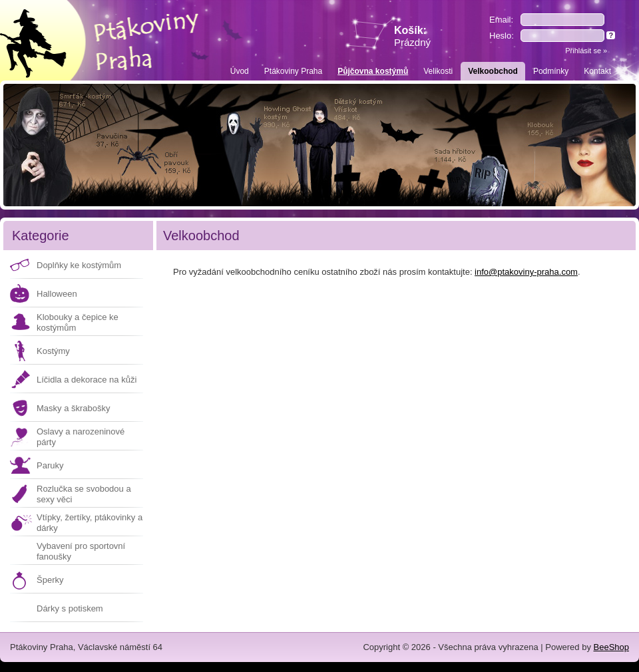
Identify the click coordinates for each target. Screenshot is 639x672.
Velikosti (438, 71)
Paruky (50, 465)
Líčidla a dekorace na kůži (87, 380)
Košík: (412, 36)
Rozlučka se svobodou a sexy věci (84, 494)
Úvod (240, 71)
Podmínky (551, 71)
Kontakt (597, 71)
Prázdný (412, 42)
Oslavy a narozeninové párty (81, 437)
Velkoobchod (493, 71)
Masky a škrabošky (74, 408)
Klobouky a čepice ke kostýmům (78, 322)
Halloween (57, 294)
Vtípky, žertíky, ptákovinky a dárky (90, 523)
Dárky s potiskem (70, 608)
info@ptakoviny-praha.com (526, 272)
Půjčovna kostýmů (373, 71)
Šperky (50, 580)
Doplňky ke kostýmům (79, 265)
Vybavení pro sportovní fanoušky (81, 551)
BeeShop (612, 647)
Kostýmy (53, 351)
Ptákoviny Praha (293, 71)
